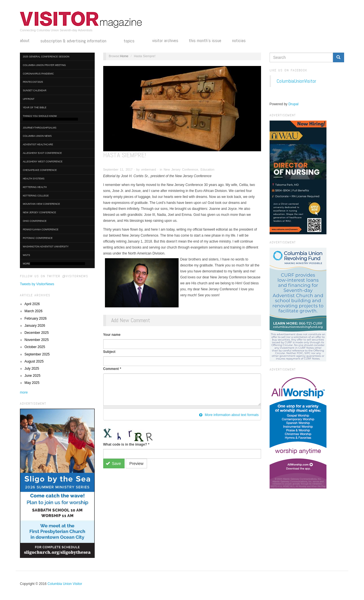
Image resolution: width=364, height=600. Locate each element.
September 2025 (37, 354)
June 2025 (32, 376)
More (54, 264)
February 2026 (36, 318)
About (25, 41)
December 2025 (37, 333)
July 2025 (32, 369)
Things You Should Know (50, 118)
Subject (109, 352)
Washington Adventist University (46, 247)
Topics (133, 41)
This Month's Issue (205, 41)
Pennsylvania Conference (41, 229)
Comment (112, 369)
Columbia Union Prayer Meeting (44, 65)
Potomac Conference (38, 238)
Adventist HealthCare (38, 144)
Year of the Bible (35, 107)
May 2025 (32, 383)
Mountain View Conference (41, 204)
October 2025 (35, 347)
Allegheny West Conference (43, 162)
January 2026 (35, 326)
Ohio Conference (35, 221)
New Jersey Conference (39, 212)
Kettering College (36, 196)
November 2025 (37, 340)
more (24, 392)
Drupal (293, 104)
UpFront (29, 99)
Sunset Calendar (35, 90)
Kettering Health (35, 187)
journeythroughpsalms (40, 128)
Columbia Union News (37, 136)
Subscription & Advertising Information (77, 41)
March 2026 (33, 311)
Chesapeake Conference (40, 170)
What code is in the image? (126, 444)
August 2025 (34, 361)
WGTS (26, 255)
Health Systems (34, 179)
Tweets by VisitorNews (37, 284)
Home (124, 56)
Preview (136, 464)
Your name (112, 335)
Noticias (239, 41)
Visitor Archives (165, 41)
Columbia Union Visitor (65, 584)
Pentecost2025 (33, 82)
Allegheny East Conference (42, 153)
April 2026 (32, 304)
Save (113, 464)
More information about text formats (229, 415)
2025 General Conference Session (46, 57)
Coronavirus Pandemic (38, 74)
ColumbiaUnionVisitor (296, 81)
